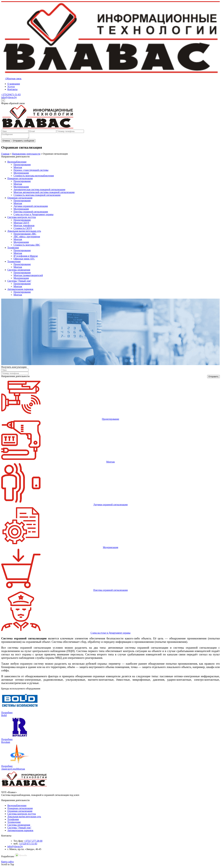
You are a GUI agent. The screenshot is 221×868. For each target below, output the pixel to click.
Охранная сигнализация (20, 199)
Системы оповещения (19, 271)
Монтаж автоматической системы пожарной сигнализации (44, 193)
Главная (5, 155)
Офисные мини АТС (24, 260)
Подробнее (7, 713)
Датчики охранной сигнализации (31, 207)
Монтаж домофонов (24, 226)
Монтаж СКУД (21, 224)
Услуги (11, 87)
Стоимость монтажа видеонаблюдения (34, 177)
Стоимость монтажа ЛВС (27, 246)
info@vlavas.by (9, 97)
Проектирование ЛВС (25, 235)
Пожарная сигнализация (20, 179)
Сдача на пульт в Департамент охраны (33, 215)
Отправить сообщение (24, 142)
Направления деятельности (26, 155)
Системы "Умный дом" (19, 282)
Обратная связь (11, 79)
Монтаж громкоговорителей (28, 276)
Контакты (12, 89)
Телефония (13, 249)
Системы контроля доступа (22, 218)
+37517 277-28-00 (33, 842)
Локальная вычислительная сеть (24, 232)
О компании (14, 84)
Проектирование (22, 165)
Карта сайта (7, 863)
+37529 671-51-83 (28, 845)
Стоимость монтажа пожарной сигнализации (37, 196)
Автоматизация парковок (20, 290)
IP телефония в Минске (26, 257)
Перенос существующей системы (31, 171)
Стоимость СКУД (23, 229)
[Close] (3, 100)
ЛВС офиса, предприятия (27, 237)
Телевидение (14, 262)
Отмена (6, 142)
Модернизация (21, 174)
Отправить (213, 377)
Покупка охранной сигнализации (31, 213)
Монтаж (18, 168)
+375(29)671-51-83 (11, 95)
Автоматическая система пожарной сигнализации (39, 190)
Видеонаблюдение (17, 163)
